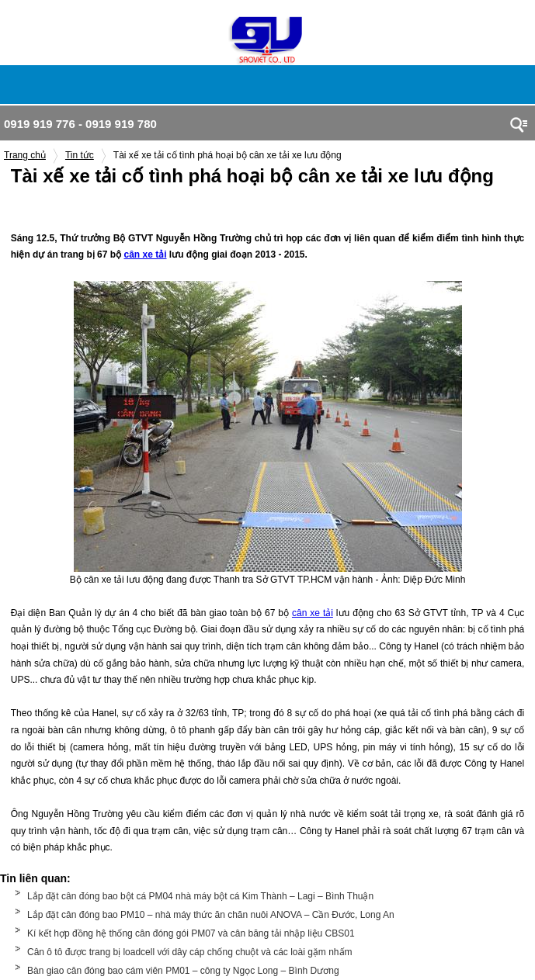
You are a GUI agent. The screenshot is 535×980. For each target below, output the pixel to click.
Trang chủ (25, 155)
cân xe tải (145, 255)
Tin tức (80, 155)
